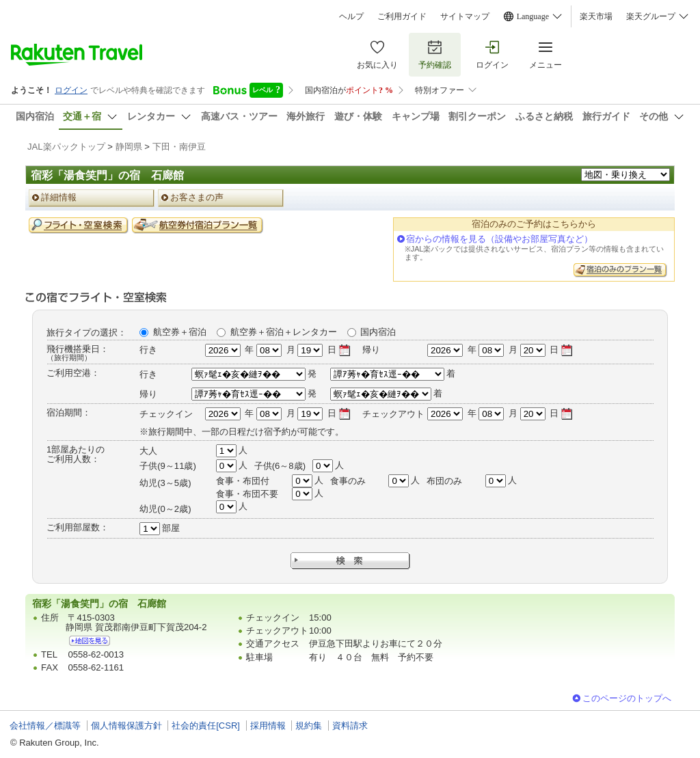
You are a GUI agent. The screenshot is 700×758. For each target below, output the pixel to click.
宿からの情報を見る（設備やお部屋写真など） (499, 239)
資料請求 (350, 726)
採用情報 (268, 726)
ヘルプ (351, 16)
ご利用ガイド (402, 16)
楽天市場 (596, 16)
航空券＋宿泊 (180, 332)
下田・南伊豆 (179, 147)
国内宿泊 (378, 332)
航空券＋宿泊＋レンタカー (284, 332)
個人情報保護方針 (126, 726)
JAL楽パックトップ (66, 147)
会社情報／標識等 (45, 726)
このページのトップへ (627, 698)
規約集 (309, 726)
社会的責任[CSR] (206, 726)
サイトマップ (465, 16)
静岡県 (129, 147)
